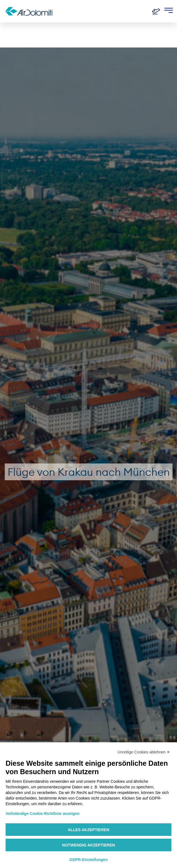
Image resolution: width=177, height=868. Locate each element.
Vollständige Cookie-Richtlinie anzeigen (43, 814)
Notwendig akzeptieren (88, 845)
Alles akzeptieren (88, 830)
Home (11, 31)
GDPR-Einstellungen (88, 860)
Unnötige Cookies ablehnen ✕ (144, 752)
